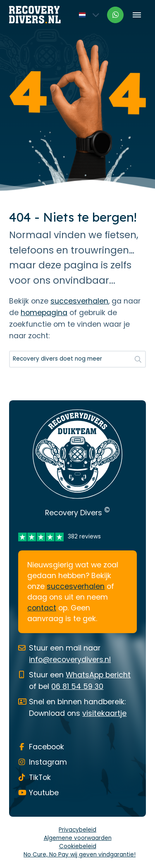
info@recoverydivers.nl (70, 660)
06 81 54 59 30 (77, 686)
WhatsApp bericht (98, 675)
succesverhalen (79, 301)
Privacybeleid (77, 830)
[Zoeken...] (77, 359)
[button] (138, 359)
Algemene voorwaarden (78, 838)
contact (42, 608)
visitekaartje (104, 713)
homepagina (44, 313)
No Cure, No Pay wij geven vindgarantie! (80, 855)
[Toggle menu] (137, 15)
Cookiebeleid (78, 846)
